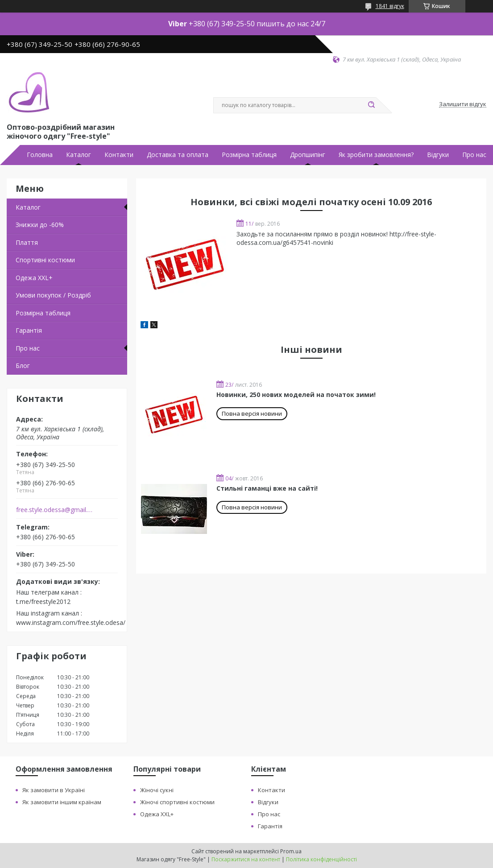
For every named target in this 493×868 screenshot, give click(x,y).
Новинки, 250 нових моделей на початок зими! (296, 395)
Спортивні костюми (45, 260)
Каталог (79, 155)
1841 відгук (390, 6)
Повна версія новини (252, 413)
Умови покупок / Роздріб (53, 295)
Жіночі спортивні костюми (177, 802)
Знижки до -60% (40, 225)
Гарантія (29, 330)
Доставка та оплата (178, 155)
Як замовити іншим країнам (62, 802)
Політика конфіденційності (321, 859)
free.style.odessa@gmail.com (55, 510)
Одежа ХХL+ (34, 278)
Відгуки (438, 155)
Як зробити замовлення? (376, 155)
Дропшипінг (308, 155)
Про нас (474, 155)
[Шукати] (372, 105)
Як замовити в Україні (54, 790)
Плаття (27, 242)
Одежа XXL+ (157, 814)
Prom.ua (291, 851)
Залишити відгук (463, 104)
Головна (40, 155)
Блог (23, 366)
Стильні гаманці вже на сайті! (267, 488)
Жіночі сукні (157, 790)
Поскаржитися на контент (246, 859)
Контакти (119, 155)
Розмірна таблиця (249, 155)
